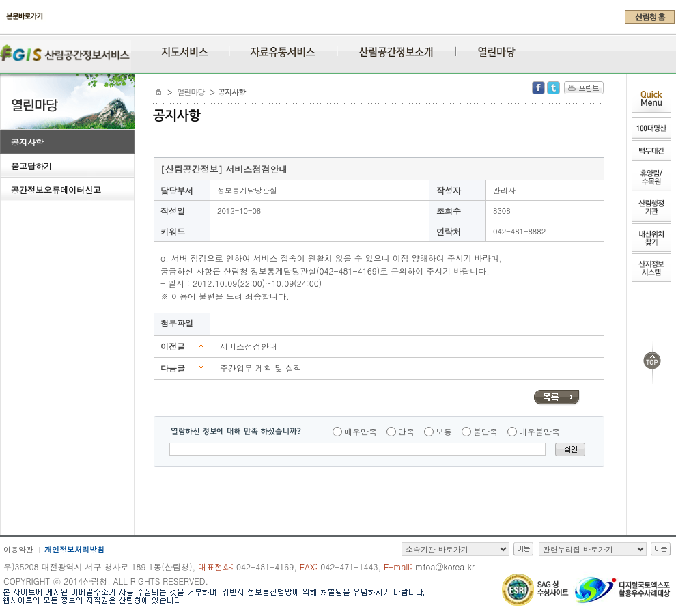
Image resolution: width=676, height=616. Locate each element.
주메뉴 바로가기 (4, 29)
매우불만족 (539, 431)
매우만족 (361, 431)
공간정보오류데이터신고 (56, 190)
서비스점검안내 (249, 346)
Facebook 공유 (538, 88)
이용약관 (18, 549)
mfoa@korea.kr (445, 566)
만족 (406, 431)
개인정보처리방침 (74, 549)
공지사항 (27, 142)
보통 (444, 431)
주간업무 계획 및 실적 (261, 368)
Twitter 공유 (553, 88)
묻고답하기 (31, 166)
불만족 (485, 431)
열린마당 (191, 92)
